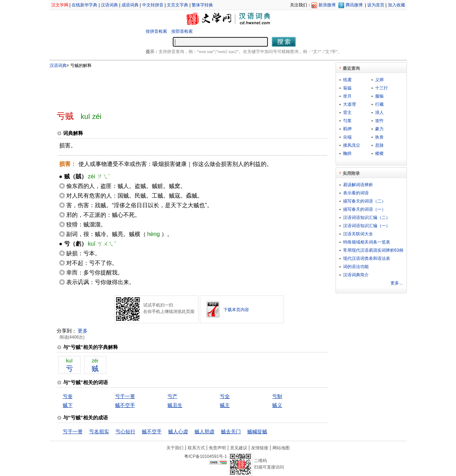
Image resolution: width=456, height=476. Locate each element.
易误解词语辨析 (358, 185)
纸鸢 (347, 80)
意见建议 (239, 448)
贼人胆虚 (204, 431)
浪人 (379, 113)
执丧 (379, 137)
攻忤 (379, 121)
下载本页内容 (236, 310)
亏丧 (68, 396)
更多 (83, 331)
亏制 (277, 396)
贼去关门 (231, 431)
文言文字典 (177, 5)
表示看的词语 (356, 193)
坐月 (347, 96)
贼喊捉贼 (257, 431)
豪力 (379, 129)
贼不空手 (125, 405)
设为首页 (376, 5)
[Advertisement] (181, 87)
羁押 (347, 129)
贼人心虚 (178, 431)
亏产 (172, 396)
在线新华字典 (84, 5)
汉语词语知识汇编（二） (367, 218)
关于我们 (175, 448)
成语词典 (130, 5)
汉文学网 (60, 5)
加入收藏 (397, 5)
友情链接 (260, 448)
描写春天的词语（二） (364, 201)
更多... (397, 283)
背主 (347, 113)
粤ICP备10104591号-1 (206, 456)
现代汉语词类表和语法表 (367, 258)
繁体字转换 (202, 5)
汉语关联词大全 (358, 234)
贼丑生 (175, 405)
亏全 (225, 396)
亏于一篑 (125, 396)
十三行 (382, 88)
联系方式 (196, 448)
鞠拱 (347, 153)
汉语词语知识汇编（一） (367, 226)
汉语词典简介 (356, 275)
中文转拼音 (153, 5)
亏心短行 (125, 431)
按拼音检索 (156, 31)
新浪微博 (327, 5)
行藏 (379, 104)
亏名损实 (99, 431)
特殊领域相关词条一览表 (367, 242)
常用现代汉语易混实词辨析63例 (373, 250)
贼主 (225, 405)
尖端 (347, 137)
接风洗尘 (352, 145)
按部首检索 (182, 31)
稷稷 (379, 153)
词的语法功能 (356, 267)
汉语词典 (109, 5)
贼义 (277, 405)
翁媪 (347, 88)
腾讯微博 (354, 5)
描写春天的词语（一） (364, 209)
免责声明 (217, 448)
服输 (379, 96)
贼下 (68, 405)
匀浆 (347, 121)
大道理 (349, 104)
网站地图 (281, 448)
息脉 (379, 145)
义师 (379, 80)
